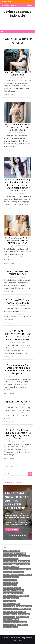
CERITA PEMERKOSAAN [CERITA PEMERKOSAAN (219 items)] (11, 598)
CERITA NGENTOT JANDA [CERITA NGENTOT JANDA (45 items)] (12, 588)
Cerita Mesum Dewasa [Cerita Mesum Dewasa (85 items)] (11, 575)
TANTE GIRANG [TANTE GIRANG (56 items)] (23, 625)
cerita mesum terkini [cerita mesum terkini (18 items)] (10, 585)
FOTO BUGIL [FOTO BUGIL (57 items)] (22, 622)
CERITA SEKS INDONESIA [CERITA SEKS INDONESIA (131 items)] (12, 604)
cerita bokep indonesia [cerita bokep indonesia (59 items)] (11, 559)
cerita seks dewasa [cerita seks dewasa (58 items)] (10, 601)
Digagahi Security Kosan (17, 402)
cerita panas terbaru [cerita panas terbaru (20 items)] (21, 596)
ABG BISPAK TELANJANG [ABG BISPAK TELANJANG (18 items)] (12, 551)
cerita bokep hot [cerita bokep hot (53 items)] (24, 556)
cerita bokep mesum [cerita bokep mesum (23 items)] (10, 561)
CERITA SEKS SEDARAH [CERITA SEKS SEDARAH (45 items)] (24, 606)
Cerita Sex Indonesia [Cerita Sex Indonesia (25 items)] (10, 614)
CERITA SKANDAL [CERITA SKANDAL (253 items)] (22, 617)
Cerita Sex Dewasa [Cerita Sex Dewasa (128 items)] (19, 612)
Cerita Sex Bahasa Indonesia (17, 14)
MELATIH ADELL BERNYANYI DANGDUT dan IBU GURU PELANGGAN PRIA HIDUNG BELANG (17, 335)
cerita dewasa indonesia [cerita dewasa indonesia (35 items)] (11, 567)
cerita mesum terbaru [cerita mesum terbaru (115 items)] (10, 583)
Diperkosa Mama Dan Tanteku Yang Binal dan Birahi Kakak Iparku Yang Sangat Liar (18, 369)
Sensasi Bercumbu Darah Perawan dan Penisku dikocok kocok (17, 127)
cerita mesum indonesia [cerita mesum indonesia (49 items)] (11, 577)
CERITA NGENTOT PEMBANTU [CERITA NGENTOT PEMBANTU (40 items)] (13, 590)
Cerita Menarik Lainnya (12, 482)
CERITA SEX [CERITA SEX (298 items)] (7, 612)
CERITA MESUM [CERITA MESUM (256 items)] (18, 572)
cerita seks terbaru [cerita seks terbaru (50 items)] (9, 609)
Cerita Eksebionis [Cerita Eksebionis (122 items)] (25, 569)
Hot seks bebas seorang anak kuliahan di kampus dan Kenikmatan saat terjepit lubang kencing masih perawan (18, 185)
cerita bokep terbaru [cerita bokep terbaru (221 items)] (10, 564)
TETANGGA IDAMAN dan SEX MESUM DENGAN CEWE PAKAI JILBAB (17, 240)
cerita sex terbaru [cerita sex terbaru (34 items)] (9, 617)
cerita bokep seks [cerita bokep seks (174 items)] (24, 561)
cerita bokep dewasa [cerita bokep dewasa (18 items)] (10, 556)
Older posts (9, 467)
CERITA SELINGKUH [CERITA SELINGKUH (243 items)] (24, 609)
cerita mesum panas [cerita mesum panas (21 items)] (10, 580)
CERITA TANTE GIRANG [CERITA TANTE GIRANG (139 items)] (11, 619)
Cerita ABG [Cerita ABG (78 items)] (22, 553)
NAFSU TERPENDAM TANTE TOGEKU (18, 273)
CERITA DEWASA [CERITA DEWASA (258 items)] (24, 564)
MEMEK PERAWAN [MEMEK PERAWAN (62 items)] (10, 625)
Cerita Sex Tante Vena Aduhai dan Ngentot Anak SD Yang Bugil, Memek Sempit (17, 434)
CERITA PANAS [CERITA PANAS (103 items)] (8, 596)
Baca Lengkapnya (9, 95)
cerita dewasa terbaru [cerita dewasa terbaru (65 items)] (10, 569)
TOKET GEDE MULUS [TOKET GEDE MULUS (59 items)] (10, 627)
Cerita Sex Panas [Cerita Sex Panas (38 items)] (24, 614)
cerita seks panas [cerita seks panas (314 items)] (9, 606)
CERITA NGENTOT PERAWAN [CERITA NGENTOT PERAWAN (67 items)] (13, 593)
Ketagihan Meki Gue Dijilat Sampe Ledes (17, 73)
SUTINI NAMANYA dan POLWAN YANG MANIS (17, 301)
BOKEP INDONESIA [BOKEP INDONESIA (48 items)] (10, 553)
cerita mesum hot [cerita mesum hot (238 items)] (25, 575)
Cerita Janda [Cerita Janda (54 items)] (7, 572)
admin (23, 77)
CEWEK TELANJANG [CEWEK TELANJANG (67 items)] (10, 622)
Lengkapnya (12, 529)
